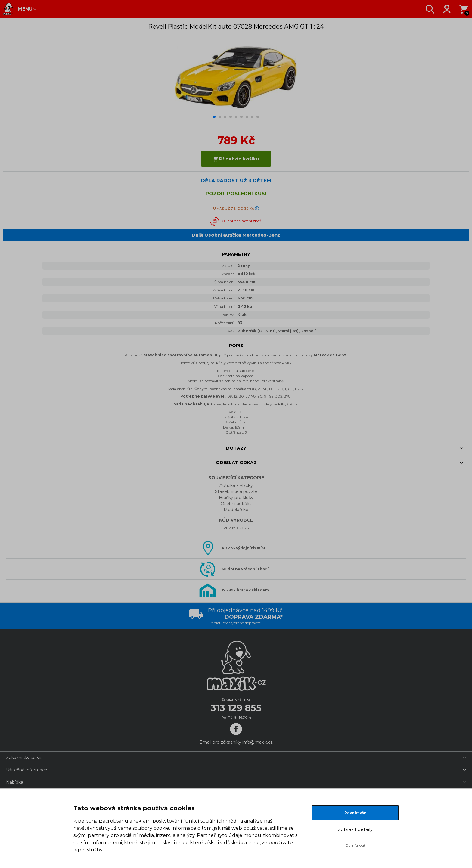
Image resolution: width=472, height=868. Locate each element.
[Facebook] (236, 729)
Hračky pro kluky (236, 498)
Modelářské (236, 510)
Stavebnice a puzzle (236, 491)
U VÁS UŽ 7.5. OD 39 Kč (234, 208)
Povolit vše (355, 813)
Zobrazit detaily (355, 829)
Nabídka (15, 782)
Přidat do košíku (236, 159)
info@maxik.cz (258, 742)
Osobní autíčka (236, 504)
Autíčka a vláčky (236, 485)
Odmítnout (355, 845)
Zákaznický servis (24, 758)
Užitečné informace (27, 770)
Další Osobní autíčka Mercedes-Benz (236, 235)
